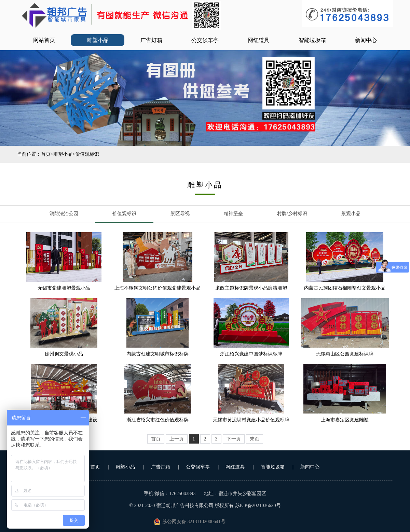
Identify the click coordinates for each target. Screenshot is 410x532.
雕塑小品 (98, 40)
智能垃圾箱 (312, 40)
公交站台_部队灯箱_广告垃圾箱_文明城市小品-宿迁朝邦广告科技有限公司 (121, 15)
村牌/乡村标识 (292, 214)
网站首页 (44, 40)
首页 (46, 154)
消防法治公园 (64, 214)
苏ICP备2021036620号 (258, 506)
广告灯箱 (151, 40)
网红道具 (259, 40)
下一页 (234, 439)
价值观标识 (87, 154)
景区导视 (180, 214)
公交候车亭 (205, 40)
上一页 (177, 439)
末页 (255, 439)
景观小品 (351, 214)
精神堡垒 (233, 214)
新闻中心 (366, 40)
